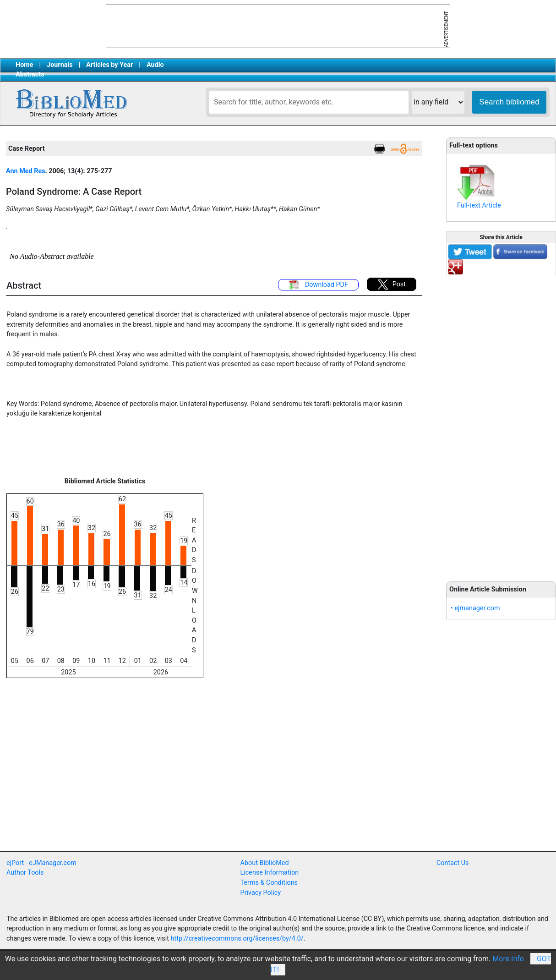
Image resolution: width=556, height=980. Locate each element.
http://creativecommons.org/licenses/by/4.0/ (237, 939)
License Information (270, 873)
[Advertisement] (501, 424)
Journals (60, 65)
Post (392, 285)
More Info (508, 959)
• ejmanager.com (475, 608)
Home (25, 65)
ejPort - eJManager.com (41, 863)
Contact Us (453, 863)
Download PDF (318, 285)
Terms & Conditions (269, 883)
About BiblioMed (265, 863)
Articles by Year (109, 65)
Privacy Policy (261, 893)
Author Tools (25, 873)
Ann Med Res (26, 171)
